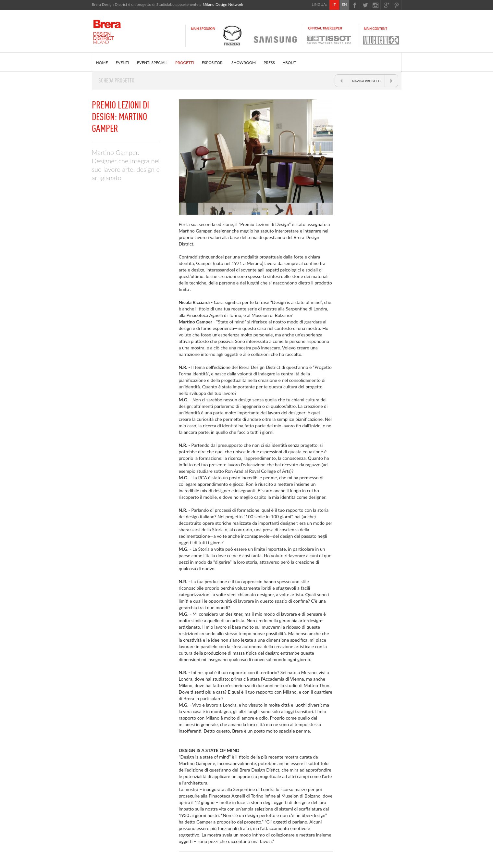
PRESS (269, 63)
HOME (102, 63)
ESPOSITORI (213, 63)
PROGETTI (185, 63)
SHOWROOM (244, 63)
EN (344, 4)
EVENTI (122, 63)
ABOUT (289, 63)
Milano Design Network (223, 4)
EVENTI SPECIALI (152, 63)
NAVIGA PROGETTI (366, 81)
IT (334, 4)
